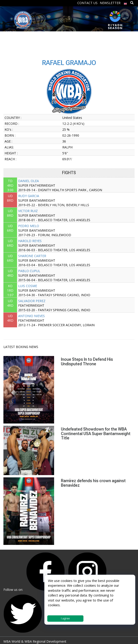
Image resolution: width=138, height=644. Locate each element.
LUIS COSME (28, 286)
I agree (65, 618)
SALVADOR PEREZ (32, 301)
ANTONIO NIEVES (31, 316)
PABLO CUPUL (29, 271)
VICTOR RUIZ (28, 211)
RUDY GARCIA (29, 196)
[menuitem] (125, 3)
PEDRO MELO (29, 226)
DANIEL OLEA (29, 181)
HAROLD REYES (30, 241)
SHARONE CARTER (32, 256)
